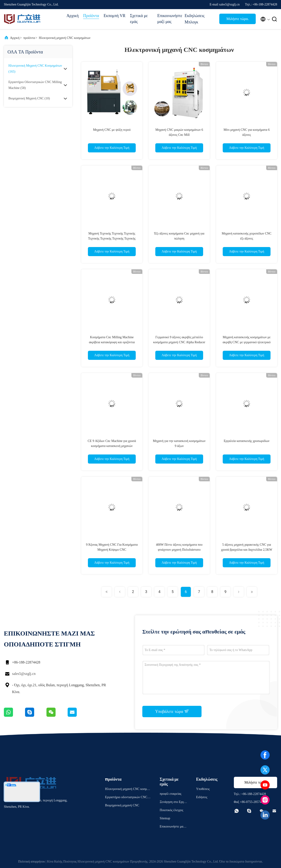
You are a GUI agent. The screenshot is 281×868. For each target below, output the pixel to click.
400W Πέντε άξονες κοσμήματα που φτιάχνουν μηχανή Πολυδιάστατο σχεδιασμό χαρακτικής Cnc (179, 550)
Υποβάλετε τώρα (172, 711)
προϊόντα (29, 38)
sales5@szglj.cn (24, 674)
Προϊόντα (91, 16)
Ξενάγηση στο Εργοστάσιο (172, 803)
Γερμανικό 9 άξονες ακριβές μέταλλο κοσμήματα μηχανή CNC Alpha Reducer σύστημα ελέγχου (179, 342)
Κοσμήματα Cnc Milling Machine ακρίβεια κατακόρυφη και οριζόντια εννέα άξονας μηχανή (112, 342)
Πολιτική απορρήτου (32, 862)
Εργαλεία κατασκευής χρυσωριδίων (247, 441)
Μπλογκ (192, 22)
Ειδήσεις (202, 797)
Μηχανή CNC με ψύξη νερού (112, 130)
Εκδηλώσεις (195, 16)
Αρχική (73, 16)
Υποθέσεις (203, 789)
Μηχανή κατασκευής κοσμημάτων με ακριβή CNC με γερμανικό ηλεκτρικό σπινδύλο (247, 342)
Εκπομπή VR (115, 16)
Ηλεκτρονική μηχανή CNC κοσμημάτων (65, 38)
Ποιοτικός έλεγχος (171, 810)
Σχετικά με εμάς (139, 19)
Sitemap (165, 818)
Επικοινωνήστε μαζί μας (169, 19)
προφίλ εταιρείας (170, 794)
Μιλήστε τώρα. (238, 19)
